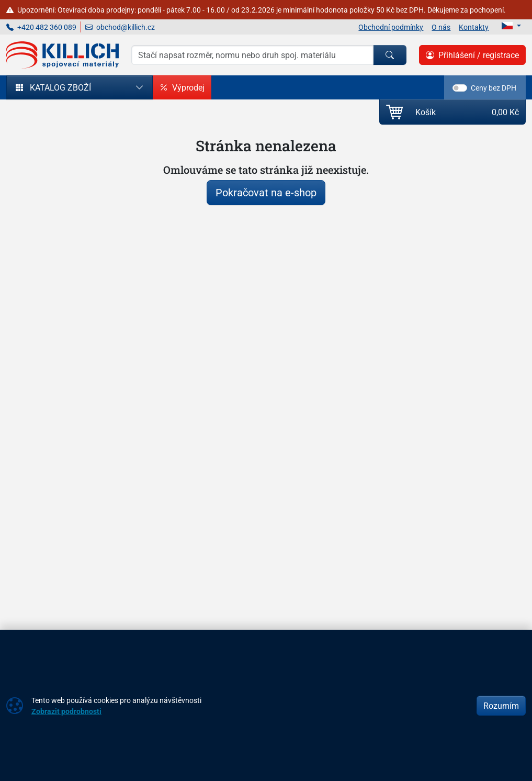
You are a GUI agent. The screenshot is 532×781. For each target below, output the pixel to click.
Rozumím (501, 706)
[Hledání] (252, 55)
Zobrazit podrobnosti (66, 711)
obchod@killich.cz (120, 27)
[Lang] (511, 26)
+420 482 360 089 (41, 27)
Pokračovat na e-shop (266, 192)
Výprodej (182, 87)
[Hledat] (390, 55)
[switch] (460, 88)
